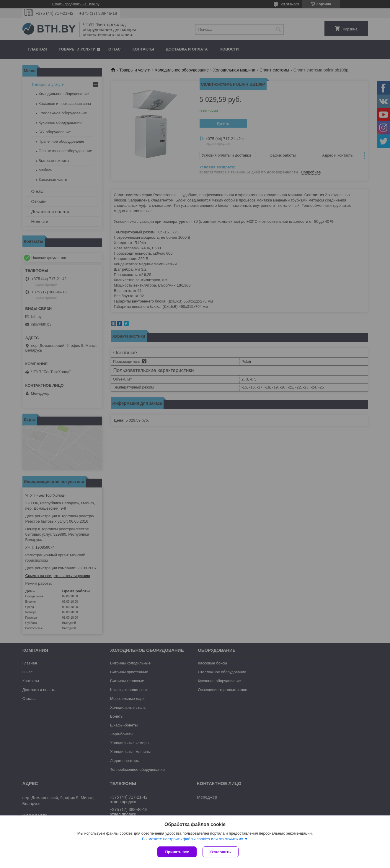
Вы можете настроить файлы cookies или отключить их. (193, 839)
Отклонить (220, 852)
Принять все (177, 852)
